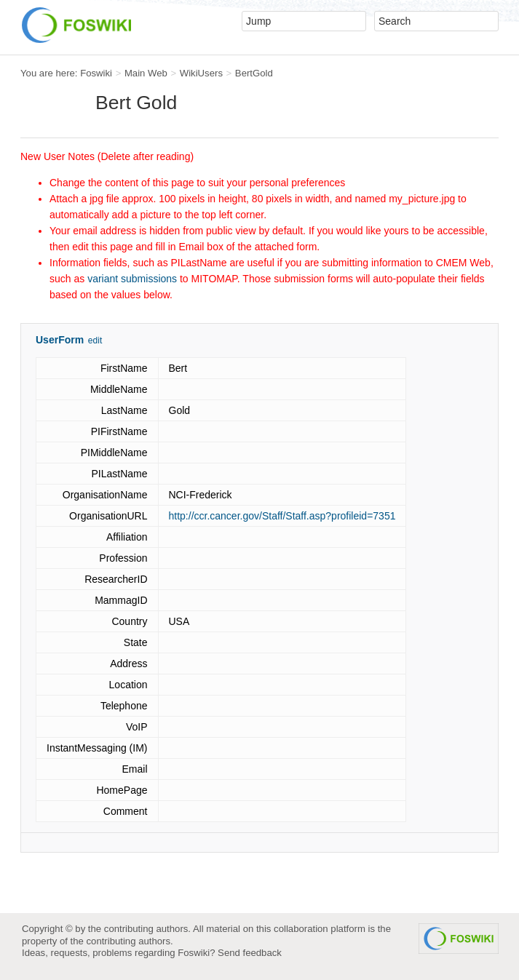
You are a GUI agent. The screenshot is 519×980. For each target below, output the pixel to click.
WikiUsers (201, 73)
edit (95, 340)
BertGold (254, 73)
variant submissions (132, 279)
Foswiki (96, 73)
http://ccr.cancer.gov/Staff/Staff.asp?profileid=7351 (282, 516)
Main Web (146, 73)
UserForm (60, 340)
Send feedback (250, 953)
